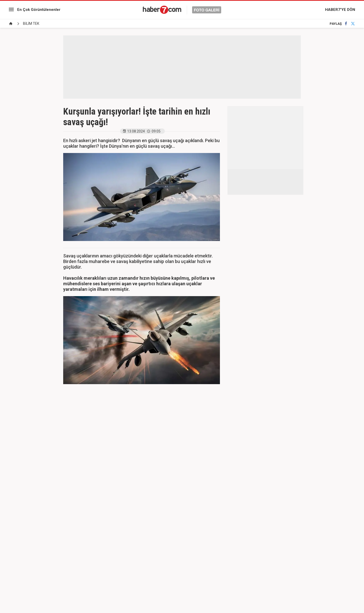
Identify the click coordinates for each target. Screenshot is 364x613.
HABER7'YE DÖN (340, 10)
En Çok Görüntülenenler (39, 10)
